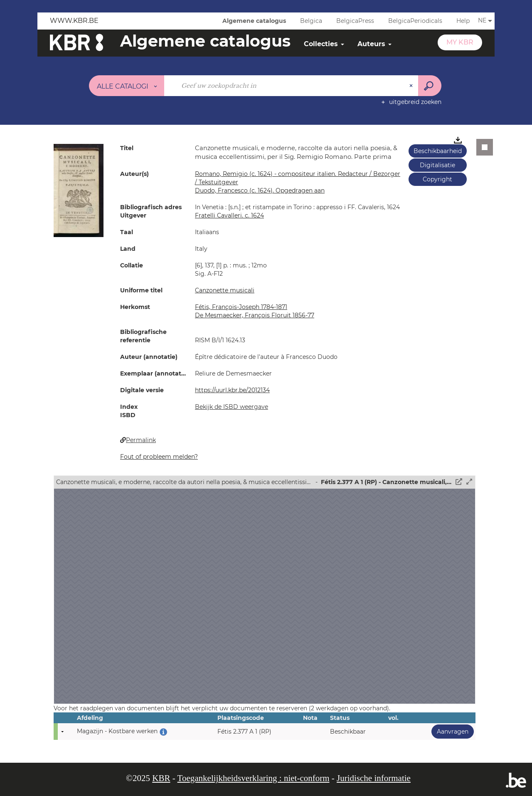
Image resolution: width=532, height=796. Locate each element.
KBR (161, 778)
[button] (79, 190)
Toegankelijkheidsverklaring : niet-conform (254, 778)
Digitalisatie (437, 165)
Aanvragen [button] (450, 731)
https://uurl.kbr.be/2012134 (232, 390)
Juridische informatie (374, 778)
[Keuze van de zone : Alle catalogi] (127, 86)
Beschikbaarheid (438, 151)
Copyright (437, 179)
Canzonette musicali (225, 290)
